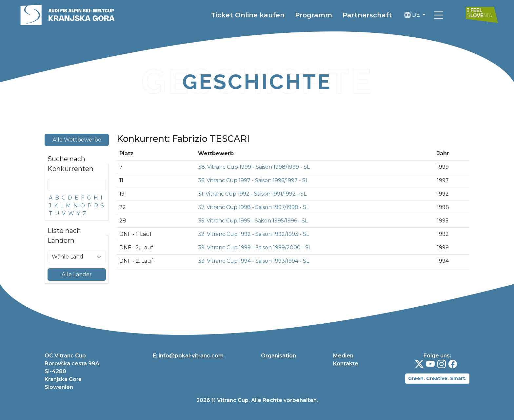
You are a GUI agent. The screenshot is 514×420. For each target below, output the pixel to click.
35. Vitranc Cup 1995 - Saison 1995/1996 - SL (253, 221)
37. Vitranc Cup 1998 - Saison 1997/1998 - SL (254, 207)
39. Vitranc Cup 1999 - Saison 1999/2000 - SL (255, 248)
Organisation (278, 356)
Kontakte (346, 363)
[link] (439, 15)
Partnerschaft (367, 15)
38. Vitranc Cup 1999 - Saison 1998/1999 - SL (254, 167)
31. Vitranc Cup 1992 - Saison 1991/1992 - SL (252, 194)
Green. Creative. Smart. (437, 378)
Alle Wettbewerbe (77, 140)
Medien (343, 356)
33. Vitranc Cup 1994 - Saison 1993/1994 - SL (254, 261)
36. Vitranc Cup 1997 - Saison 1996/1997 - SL (253, 180)
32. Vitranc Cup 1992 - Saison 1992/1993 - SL (254, 234)
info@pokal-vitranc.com (191, 356)
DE (413, 15)
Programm (314, 15)
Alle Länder (77, 274)
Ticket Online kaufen (248, 15)
